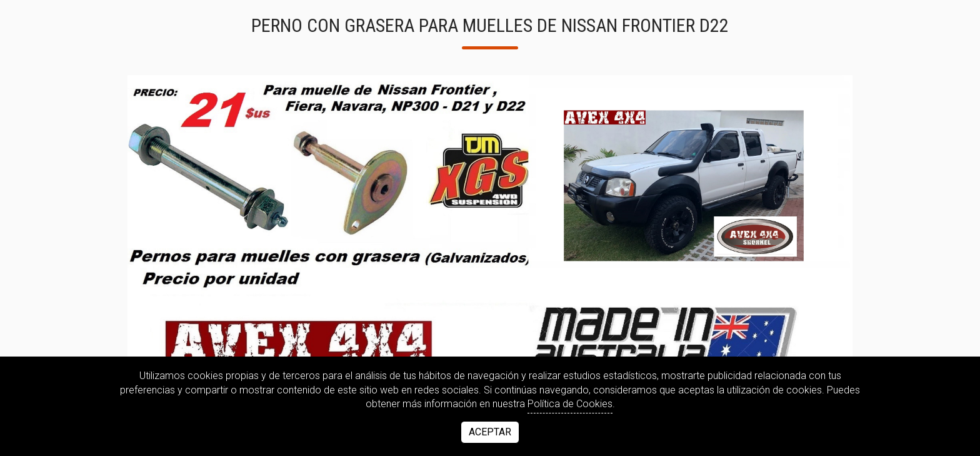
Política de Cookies (570, 404)
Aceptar (490, 432)
